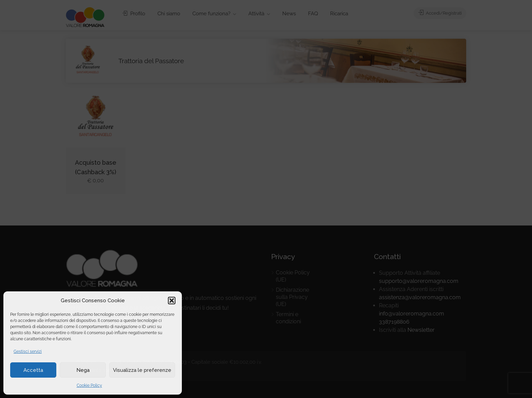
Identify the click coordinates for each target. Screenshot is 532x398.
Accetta (33, 370)
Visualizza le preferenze (142, 370)
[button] (172, 301)
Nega (83, 370)
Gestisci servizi (28, 351)
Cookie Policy (89, 385)
